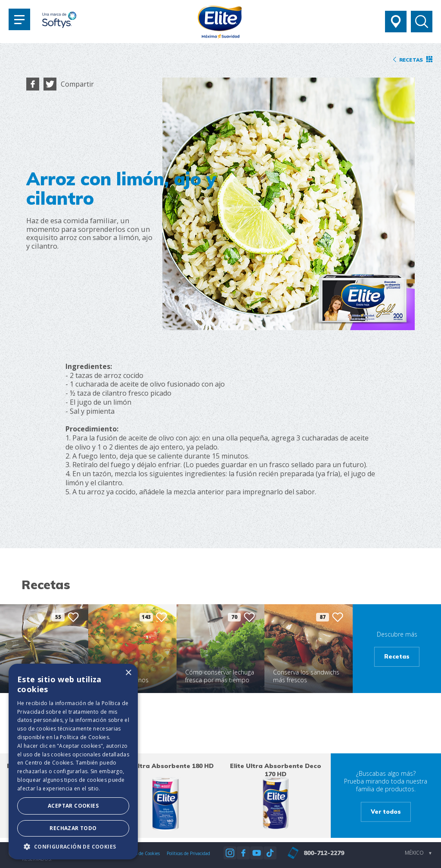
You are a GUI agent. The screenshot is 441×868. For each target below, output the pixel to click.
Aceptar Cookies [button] (73, 806)
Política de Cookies (84, 737)
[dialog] (73, 762)
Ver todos (386, 811)
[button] (73, 846)
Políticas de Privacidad (188, 853)
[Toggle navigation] (19, 19)
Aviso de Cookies (144, 853)
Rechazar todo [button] (73, 828)
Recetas (397, 656)
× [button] (128, 673)
